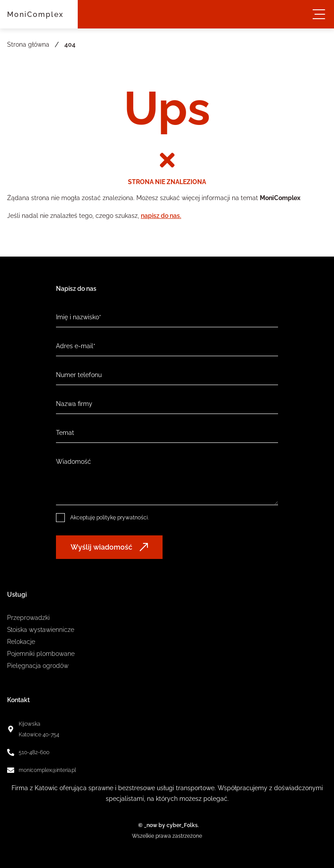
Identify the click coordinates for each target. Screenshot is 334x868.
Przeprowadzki (28, 618)
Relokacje (21, 642)
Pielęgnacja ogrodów (38, 666)
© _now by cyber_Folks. (167, 825)
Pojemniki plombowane (41, 654)
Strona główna (28, 44)
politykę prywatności (122, 518)
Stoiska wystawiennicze (41, 630)
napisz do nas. (161, 216)
